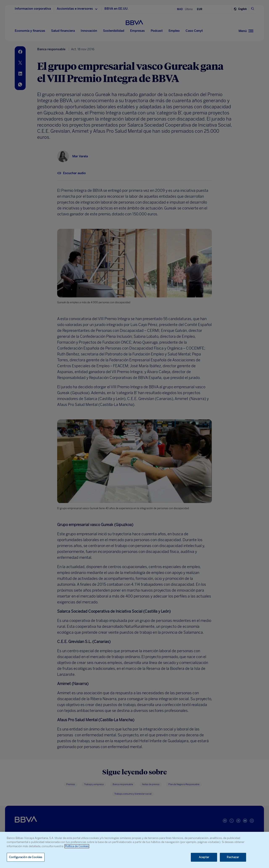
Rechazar (233, 857)
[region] (134, 850)
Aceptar (204, 857)
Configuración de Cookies (26, 857)
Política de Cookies (77, 846)
